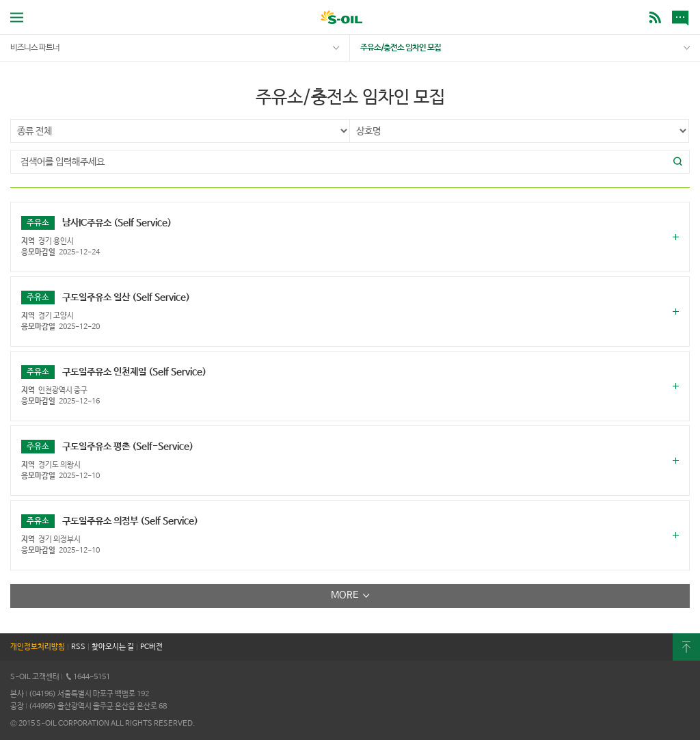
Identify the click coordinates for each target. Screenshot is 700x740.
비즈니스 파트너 (35, 48)
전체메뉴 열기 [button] (17, 17)
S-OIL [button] (341, 19)
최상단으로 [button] (686, 647)
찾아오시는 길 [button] (113, 647)
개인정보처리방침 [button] (38, 647)
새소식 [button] (683, 17)
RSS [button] (78, 647)
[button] (678, 162)
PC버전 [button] (151, 647)
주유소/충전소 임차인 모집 (401, 48)
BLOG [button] (655, 17)
